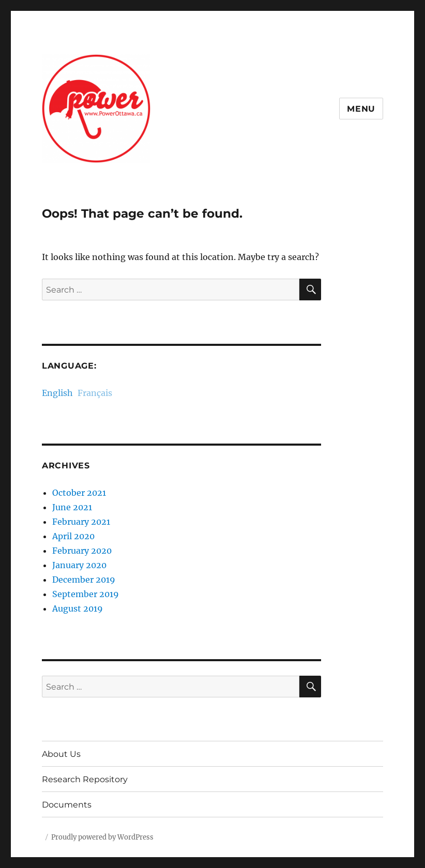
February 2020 (82, 551)
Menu (361, 109)
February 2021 (81, 522)
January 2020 (79, 565)
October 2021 (79, 493)
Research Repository (85, 779)
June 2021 (72, 507)
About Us (61, 754)
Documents (67, 805)
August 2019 (78, 608)
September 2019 (86, 594)
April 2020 (73, 536)
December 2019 (84, 580)
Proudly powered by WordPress (102, 837)
